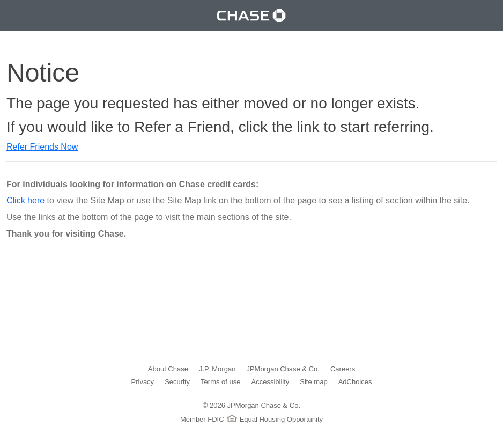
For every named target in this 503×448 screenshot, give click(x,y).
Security (177, 381)
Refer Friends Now (42, 147)
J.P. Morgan (217, 368)
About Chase (168, 368)
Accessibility (271, 381)
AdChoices (355, 381)
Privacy (143, 381)
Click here (25, 200)
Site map (313, 381)
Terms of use (220, 381)
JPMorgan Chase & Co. (283, 368)
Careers (343, 368)
